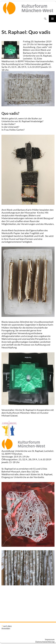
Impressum (50, 639)
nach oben (7, 626)
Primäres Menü (52, 19)
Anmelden (6, 628)
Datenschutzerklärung (45, 642)
